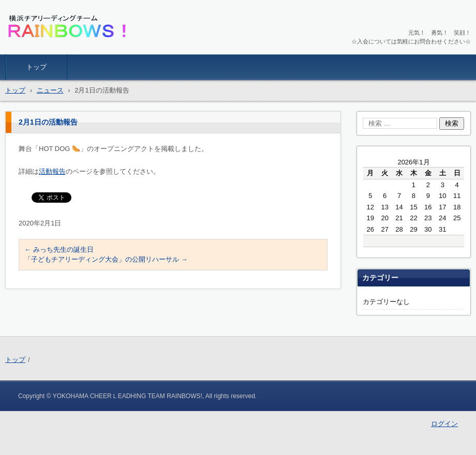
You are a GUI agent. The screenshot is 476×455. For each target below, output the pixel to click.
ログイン (444, 424)
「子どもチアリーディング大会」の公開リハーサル (106, 259)
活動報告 (52, 171)
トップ (36, 67)
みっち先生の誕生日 (59, 249)
